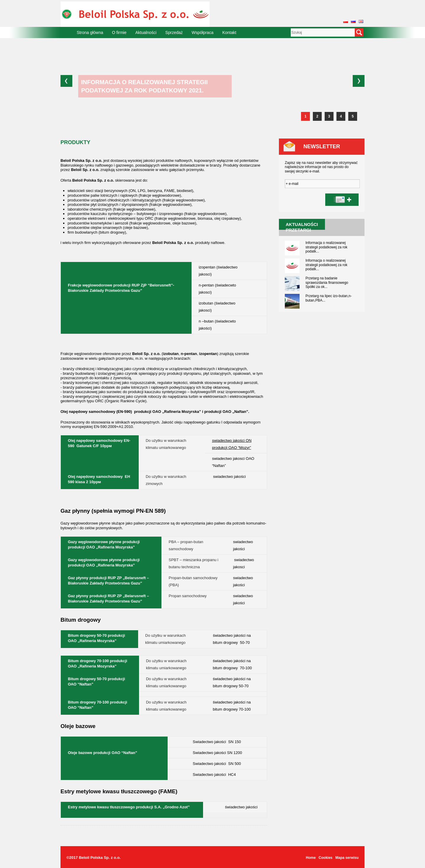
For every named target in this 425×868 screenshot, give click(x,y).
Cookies (326, 858)
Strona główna (90, 32)
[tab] (299, 230)
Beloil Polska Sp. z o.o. (100, 858)
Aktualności (146, 32)
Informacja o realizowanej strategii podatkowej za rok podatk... (326, 247)
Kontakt (229, 32)
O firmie (119, 32)
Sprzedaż (174, 32)
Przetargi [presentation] (298, 230)
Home (311, 858)
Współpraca (202, 32)
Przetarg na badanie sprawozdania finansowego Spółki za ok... (327, 282)
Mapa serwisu (347, 858)
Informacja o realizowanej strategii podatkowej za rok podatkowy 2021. (144, 86)
